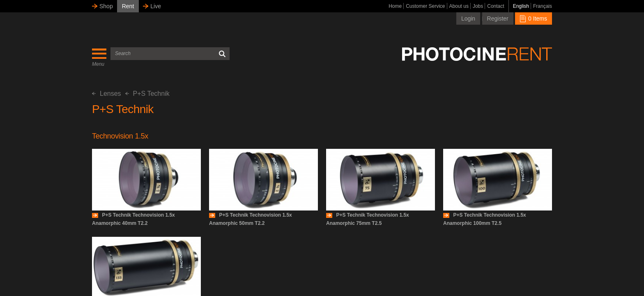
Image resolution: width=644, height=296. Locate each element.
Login (468, 18)
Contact (496, 6)
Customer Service (425, 6)
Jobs (478, 6)
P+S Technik (147, 94)
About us (459, 6)
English (521, 6)
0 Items (534, 18)
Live (156, 6)
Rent (128, 6)
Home (395, 6)
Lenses (107, 94)
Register (498, 18)
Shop (106, 6)
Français (543, 6)
